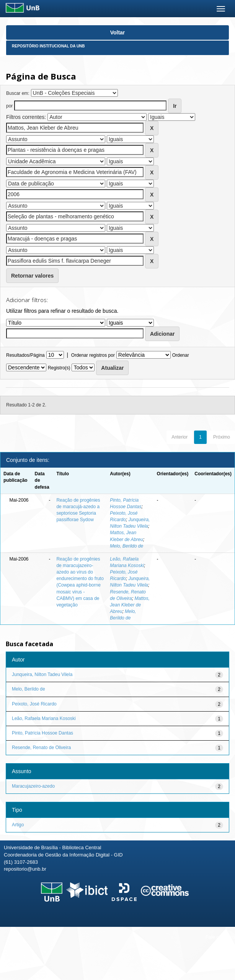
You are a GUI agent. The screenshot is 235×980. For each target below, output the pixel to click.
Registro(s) (59, 368)
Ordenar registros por (93, 355)
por (9, 106)
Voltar (118, 33)
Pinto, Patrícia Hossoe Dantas (42, 733)
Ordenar (181, 355)
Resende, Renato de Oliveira (41, 748)
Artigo (18, 825)
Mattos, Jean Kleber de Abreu (130, 605)
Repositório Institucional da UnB (48, 46)
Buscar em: (18, 93)
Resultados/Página (25, 355)
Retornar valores (32, 276)
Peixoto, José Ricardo (34, 704)
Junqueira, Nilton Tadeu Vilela (42, 674)
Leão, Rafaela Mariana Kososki (44, 718)
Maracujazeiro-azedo (33, 786)
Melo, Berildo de (126, 546)
